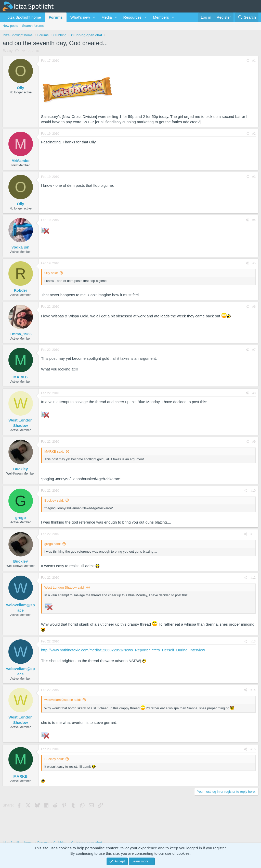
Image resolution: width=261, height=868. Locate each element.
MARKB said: (54, 451)
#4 (254, 220)
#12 (253, 578)
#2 (254, 134)
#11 (253, 534)
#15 (253, 749)
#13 (253, 641)
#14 (253, 690)
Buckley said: (54, 500)
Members (161, 17)
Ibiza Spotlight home (24, 17)
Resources (133, 17)
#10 (253, 491)
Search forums (33, 26)
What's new (80, 17)
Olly (10, 51)
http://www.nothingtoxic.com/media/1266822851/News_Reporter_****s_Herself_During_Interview (123, 650)
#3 (254, 177)
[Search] (247, 17)
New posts (10, 26)
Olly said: (51, 273)
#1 (254, 61)
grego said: (53, 544)
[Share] (247, 61)
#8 (254, 393)
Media (107, 17)
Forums (56, 17)
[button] (94, 17)
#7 (254, 350)
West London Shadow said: (64, 587)
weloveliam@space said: (63, 700)
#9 (254, 442)
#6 (254, 307)
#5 (254, 263)
